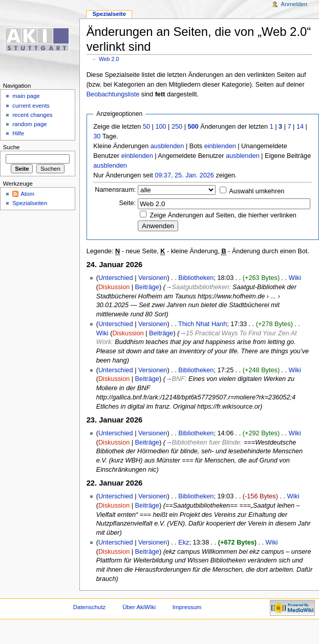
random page (30, 124)
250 (177, 127)
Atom (27, 194)
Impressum (187, 607)
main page (26, 96)
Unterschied (116, 278)
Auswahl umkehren (257, 191)
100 (161, 127)
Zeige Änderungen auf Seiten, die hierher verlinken (223, 215)
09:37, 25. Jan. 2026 (184, 175)
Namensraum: (115, 190)
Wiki (295, 278)
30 (97, 136)
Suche (12, 147)
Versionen (153, 278)
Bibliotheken (196, 278)
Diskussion (114, 287)
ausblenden (167, 146)
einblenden (220, 146)
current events (31, 106)
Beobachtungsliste (113, 94)
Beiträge (147, 287)
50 (146, 127)
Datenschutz (90, 607)
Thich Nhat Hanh (203, 324)
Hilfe (18, 133)
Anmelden (294, 4)
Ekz (184, 542)
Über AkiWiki (139, 607)
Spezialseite (109, 14)
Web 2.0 (109, 59)
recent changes (32, 115)
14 (300, 127)
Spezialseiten (30, 203)
